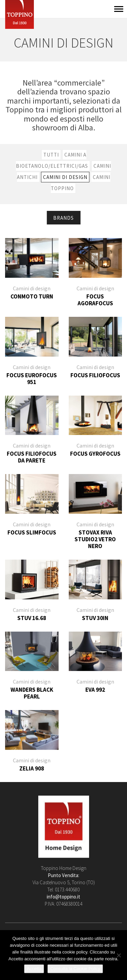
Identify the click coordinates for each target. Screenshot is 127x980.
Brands (63, 218)
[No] (119, 955)
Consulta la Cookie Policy (75, 969)
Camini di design (65, 177)
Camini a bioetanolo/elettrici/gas (52, 160)
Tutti (51, 155)
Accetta (34, 969)
